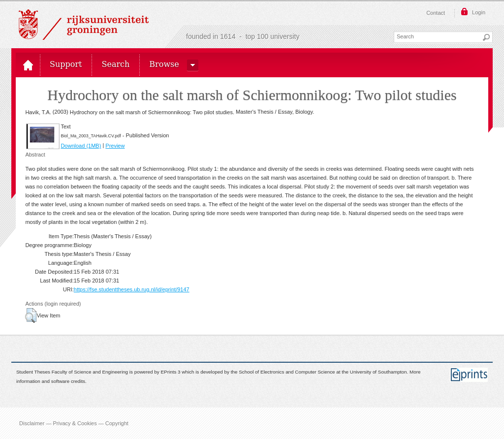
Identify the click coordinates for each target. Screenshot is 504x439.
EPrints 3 (171, 372)
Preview (115, 146)
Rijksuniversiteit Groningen (84, 25)
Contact (436, 13)
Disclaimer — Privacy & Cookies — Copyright (74, 423)
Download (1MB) (81, 146)
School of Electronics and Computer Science (287, 372)
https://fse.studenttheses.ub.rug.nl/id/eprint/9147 (132, 289)
